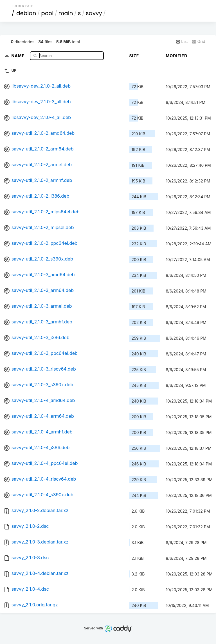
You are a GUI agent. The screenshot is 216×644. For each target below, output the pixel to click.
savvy (94, 13)
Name (19, 55)
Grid (199, 42)
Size (134, 56)
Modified (176, 56)
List (182, 42)
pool (47, 13)
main (66, 13)
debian (26, 13)
